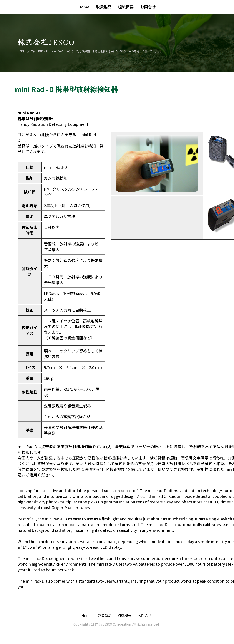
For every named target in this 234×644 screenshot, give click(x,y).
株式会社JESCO (46, 42)
